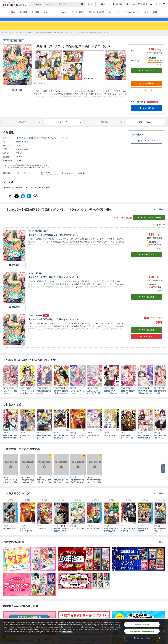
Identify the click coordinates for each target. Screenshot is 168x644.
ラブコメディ (31, 192)
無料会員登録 (146, 88)
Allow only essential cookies (142, 631)
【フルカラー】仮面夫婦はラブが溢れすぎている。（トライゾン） (44, 142)
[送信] (82, 4)
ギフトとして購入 (146, 145)
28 (19, 165)
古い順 (151, 229)
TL (119, 12)
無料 (155, 12)
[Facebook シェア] (23, 201)
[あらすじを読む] (80, 99)
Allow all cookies (142, 624)
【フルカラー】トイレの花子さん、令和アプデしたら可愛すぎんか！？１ (27, 397)
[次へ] (37, 70)
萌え (48, 192)
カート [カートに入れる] (146, 259)
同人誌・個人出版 (96, 12)
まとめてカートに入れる (149, 222)
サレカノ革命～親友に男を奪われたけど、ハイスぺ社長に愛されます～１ (145, 397)
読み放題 (23, 12)
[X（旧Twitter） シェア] (17, 201)
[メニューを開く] (164, 4)
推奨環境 (80, 178)
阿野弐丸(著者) (22, 146)
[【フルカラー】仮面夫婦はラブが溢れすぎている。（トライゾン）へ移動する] (54, 37)
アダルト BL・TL (133, 12)
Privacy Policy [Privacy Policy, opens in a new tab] (68, 632)
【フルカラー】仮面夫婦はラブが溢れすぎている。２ (53, 282)
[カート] (154, 4)
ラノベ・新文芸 (78, 12)
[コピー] (35, 201)
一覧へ (161, 547)
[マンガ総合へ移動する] (28, 37)
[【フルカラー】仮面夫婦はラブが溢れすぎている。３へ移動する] (92, 37)
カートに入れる (146, 75)
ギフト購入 (137, 139)
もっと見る (159, 214)
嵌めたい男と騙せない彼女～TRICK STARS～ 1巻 (61, 397)
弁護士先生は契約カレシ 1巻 (44, 397)
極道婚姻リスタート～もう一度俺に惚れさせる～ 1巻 (111, 397)
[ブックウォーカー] (14, 4)
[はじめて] (131, 4)
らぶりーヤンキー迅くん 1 (77, 397)
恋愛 (41, 192)
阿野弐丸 (42, 88)
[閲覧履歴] (143, 4)
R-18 (146, 12)
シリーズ (71, 127)
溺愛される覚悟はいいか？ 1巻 (128, 397)
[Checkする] (30, 88)
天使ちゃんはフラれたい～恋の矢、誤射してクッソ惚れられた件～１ (94, 397)
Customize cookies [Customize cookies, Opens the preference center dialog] (142, 638)
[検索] (82, 4)
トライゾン (21, 150)
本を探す (91, 4)
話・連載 (35, 12)
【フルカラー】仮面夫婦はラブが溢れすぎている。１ (53, 324)
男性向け (19, 192)
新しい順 (161, 229)
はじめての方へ (146, 95)
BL (110, 12)
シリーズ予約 (138, 107)
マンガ (46, 12)
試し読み (18, 95)
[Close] (164, 631)
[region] (84, 631)
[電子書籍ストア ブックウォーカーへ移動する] (12, 37)
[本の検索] (37, 4)
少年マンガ (8, 192)
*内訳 (160, 69)
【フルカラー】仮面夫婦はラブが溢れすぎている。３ (53, 240)
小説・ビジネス (60, 12)
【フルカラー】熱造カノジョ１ (10, 397)
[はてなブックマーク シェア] (29, 201)
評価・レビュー (145, 127)
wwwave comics (23, 154)
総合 (13, 12)
